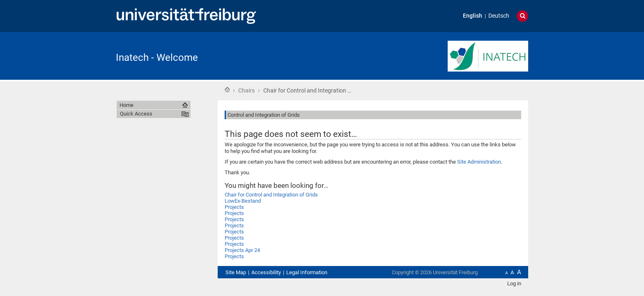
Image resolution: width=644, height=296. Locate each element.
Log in (514, 283)
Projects (234, 207)
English (473, 16)
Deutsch (499, 16)
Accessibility (266, 272)
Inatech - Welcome (157, 58)
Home (227, 90)
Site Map (236, 272)
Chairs (246, 90)
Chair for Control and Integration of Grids (271, 195)
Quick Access (136, 114)
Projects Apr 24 (242, 250)
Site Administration (479, 162)
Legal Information (307, 272)
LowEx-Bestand (243, 201)
